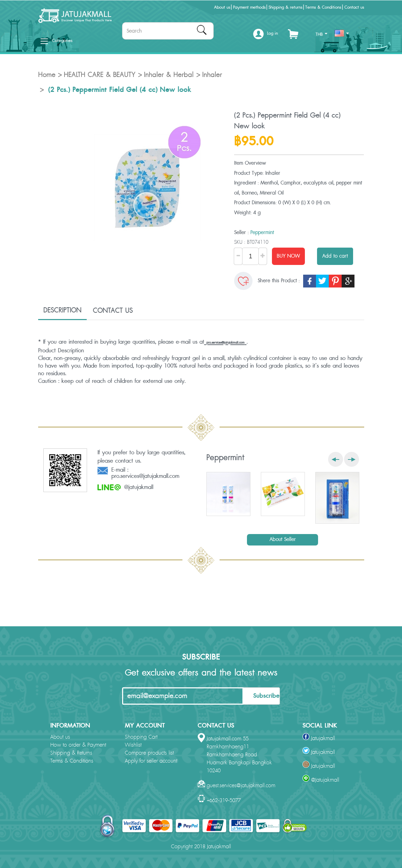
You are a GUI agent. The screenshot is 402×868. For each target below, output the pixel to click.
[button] (266, 36)
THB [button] (322, 34)
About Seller (283, 539)
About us (222, 7)
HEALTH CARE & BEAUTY (100, 75)
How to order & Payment (78, 745)
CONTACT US (113, 311)
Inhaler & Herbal (169, 75)
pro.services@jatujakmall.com (225, 343)
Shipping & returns (285, 7)
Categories (57, 41)
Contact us (354, 7)
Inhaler (212, 75)
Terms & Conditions (323, 7)
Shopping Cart (141, 737)
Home (47, 75)
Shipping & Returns (71, 753)
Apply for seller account (151, 761)
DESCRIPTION (62, 310)
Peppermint (262, 233)
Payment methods (249, 7)
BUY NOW (288, 256)
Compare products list (149, 753)
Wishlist (133, 745)
